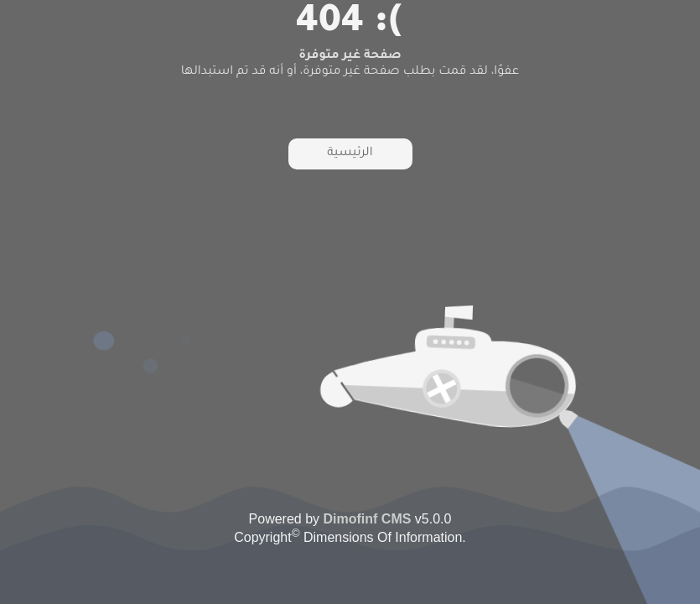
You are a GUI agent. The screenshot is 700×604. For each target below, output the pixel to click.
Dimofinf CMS (368, 519)
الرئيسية (350, 154)
